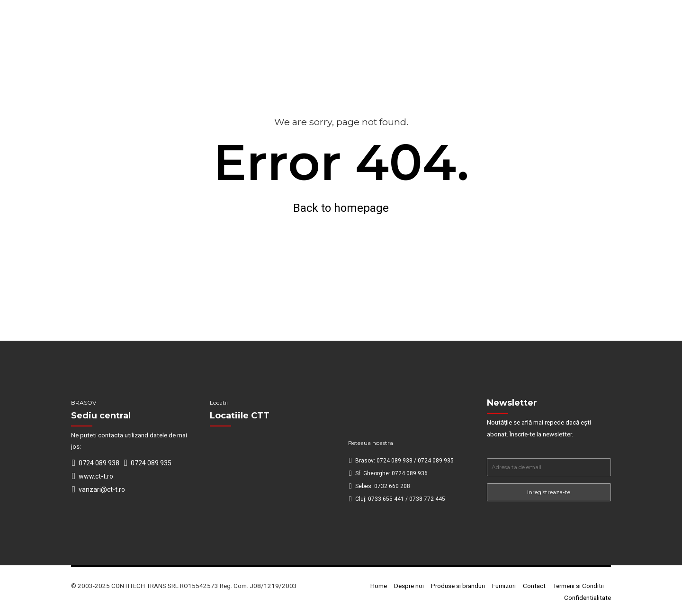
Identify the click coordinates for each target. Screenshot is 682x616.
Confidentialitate (588, 598)
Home (379, 586)
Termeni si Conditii (578, 586)
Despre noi (409, 586)
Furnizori (504, 586)
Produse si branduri (458, 586)
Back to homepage (341, 208)
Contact (534, 586)
